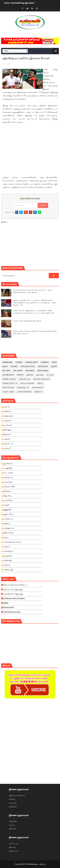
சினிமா (40, 383)
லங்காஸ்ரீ (13, 803)
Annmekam (7, 362)
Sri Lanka (18, 371)
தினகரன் (12, 847)
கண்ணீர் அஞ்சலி (9, 379)
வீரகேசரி (12, 829)
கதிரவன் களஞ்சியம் (42, 379)
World (20, 375)
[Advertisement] (31, 246)
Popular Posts (28, 366)
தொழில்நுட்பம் (23, 387)
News (5, 366)
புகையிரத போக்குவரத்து (22, 595)
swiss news (43, 371)
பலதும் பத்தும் (8, 392)
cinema (19, 362)
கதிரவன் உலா (25, 379)
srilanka (30, 371)
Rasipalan (43, 366)
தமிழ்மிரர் (13, 821)
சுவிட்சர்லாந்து (8, 387)
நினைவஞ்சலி (38, 387)
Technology (8, 375)
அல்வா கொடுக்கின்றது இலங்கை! (19, 3)
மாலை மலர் (14, 843)
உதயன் (12, 825)
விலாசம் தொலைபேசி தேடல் (22, 586)
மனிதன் (12, 799)
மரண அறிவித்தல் (24, 392)
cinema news (31, 362)
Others (14, 366)
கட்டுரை (50, 375)
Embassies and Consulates (22, 599)
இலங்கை (40, 375)
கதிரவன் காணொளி (17, 795)
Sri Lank (6, 371)
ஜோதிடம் (39, 392)
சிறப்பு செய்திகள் (27, 383)
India (54, 362)
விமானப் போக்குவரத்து (22, 590)
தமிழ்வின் (13, 807)
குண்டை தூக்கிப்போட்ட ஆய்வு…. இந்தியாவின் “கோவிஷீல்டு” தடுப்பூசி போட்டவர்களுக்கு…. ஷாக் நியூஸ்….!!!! (35, 303)
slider (54, 366)
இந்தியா (9, 64)
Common (45, 362)
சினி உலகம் (14, 851)
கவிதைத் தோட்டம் (10, 383)
